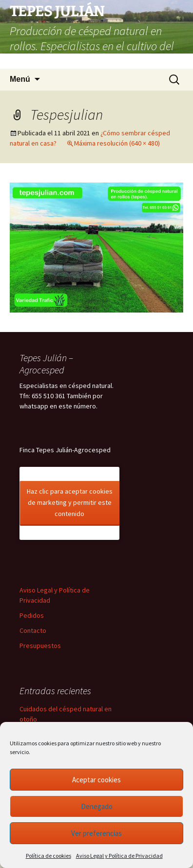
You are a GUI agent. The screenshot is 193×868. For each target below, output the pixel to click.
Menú (20, 79)
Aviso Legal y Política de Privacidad (119, 856)
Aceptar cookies (96, 780)
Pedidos (32, 615)
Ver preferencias (96, 833)
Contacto (33, 630)
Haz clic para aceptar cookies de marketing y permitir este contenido (70, 502)
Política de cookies (48, 856)
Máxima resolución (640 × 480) (117, 143)
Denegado (97, 806)
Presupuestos (40, 646)
